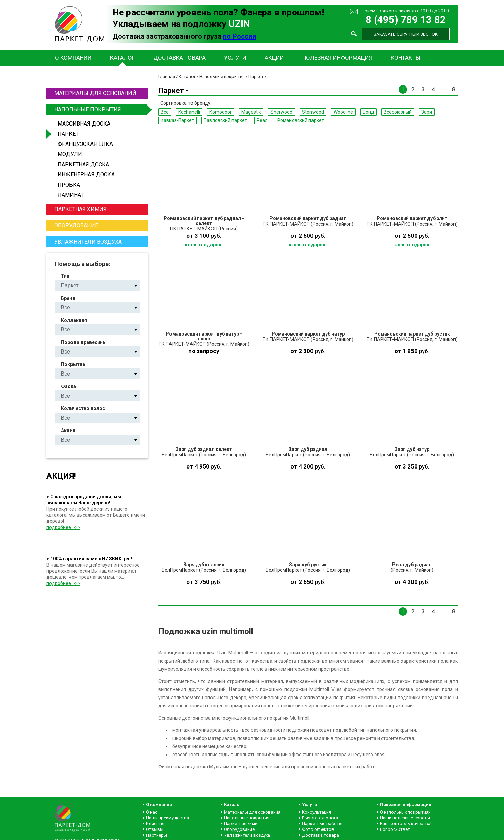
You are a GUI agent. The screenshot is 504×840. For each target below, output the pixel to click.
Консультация (317, 812)
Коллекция (74, 320)
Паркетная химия (80, 209)
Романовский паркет (301, 120)
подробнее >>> (63, 527)
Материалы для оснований (95, 93)
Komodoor (221, 112)
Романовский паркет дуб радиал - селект (204, 221)
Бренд (68, 298)
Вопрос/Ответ (395, 829)
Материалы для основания (252, 812)
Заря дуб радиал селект (204, 449)
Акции (274, 58)
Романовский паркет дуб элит (412, 218)
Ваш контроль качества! (406, 824)
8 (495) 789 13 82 (406, 20)
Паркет (68, 134)
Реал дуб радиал (412, 565)
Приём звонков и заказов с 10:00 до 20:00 (405, 11)
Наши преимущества (168, 818)
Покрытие (73, 364)
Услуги (235, 58)
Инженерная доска (86, 175)
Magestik (251, 112)
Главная (167, 77)
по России (239, 36)
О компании (73, 58)
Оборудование (76, 225)
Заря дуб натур (412, 449)
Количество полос (83, 408)
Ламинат (71, 195)
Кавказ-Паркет (177, 120)
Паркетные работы (322, 824)
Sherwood (281, 112)
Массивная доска (84, 124)
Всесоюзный (398, 112)
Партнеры (157, 835)
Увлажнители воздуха (88, 242)
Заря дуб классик (204, 565)
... (443, 89)
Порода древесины (84, 342)
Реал (262, 120)
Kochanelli (189, 112)
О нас (152, 812)
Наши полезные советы (405, 818)
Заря (427, 112)
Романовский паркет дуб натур (308, 334)
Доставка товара (179, 58)
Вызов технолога (320, 818)
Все (165, 112)
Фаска (68, 386)
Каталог (123, 58)
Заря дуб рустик (308, 565)
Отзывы (155, 829)
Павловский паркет (225, 120)
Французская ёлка (85, 144)
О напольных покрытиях (405, 812)
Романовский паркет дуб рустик (412, 334)
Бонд (368, 112)
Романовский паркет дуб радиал (308, 218)
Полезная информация (337, 58)
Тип (65, 276)
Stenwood (313, 112)
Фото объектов (318, 829)
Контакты (406, 58)
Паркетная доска (83, 164)
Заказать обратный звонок (406, 34)
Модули (70, 154)
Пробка (69, 185)
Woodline (343, 112)
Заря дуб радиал (308, 449)
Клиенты (155, 824)
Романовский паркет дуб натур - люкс (204, 336)
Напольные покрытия (100, 110)
